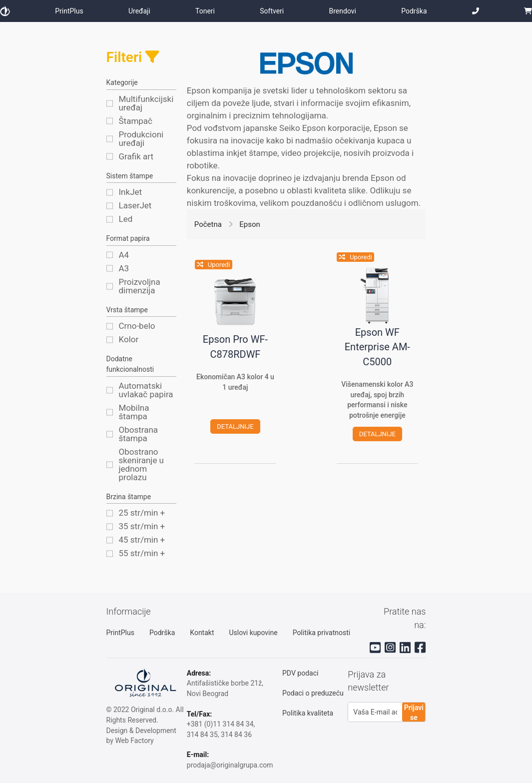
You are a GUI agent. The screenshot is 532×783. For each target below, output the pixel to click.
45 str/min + (142, 540)
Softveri (272, 11)
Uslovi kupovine (253, 633)
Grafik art (136, 157)
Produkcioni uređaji (141, 139)
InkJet (131, 192)
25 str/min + (142, 513)
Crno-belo (137, 326)
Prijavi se (414, 713)
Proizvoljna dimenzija (140, 286)
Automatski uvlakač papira (146, 390)
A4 (124, 255)
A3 (124, 269)
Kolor (129, 340)
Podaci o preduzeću (313, 693)
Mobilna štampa (134, 412)
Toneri (205, 11)
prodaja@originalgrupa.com (230, 765)
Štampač (136, 121)
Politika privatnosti (322, 633)
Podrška (414, 11)
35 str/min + (142, 526)
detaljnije (235, 427)
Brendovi (343, 11)
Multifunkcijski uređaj (146, 103)
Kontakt (202, 633)
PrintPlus (69, 11)
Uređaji (139, 11)
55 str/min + (142, 553)
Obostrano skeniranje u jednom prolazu (142, 465)
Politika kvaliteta (308, 713)
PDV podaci (300, 673)
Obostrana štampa (139, 434)
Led (126, 219)
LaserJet (135, 206)
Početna (208, 224)
